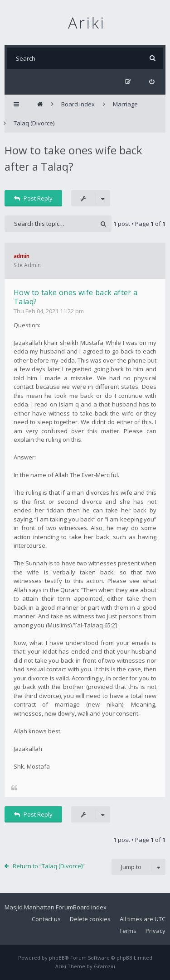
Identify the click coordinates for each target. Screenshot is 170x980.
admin (22, 256)
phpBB (57, 958)
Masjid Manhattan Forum (39, 907)
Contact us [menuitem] (46, 919)
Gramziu (104, 966)
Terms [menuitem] (128, 931)
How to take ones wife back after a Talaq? (76, 297)
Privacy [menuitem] (155, 931)
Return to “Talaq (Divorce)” (49, 866)
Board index (90, 907)
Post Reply (33, 198)
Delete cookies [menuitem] (90, 919)
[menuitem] (152, 82)
